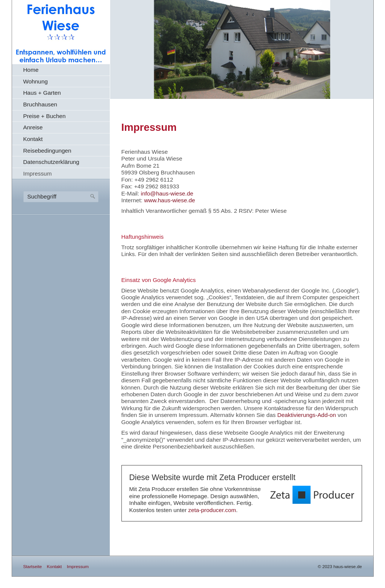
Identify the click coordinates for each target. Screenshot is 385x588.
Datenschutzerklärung (51, 162)
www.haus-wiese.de (170, 200)
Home (31, 70)
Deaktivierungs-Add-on (306, 415)
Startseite (33, 566)
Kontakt (33, 139)
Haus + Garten (42, 93)
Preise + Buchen (45, 116)
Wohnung (36, 81)
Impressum (38, 174)
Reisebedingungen (47, 151)
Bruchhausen (40, 104)
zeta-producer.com (212, 510)
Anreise (33, 127)
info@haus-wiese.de (167, 193)
